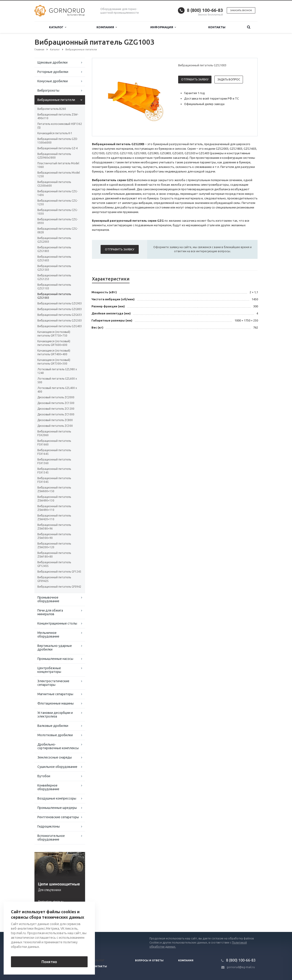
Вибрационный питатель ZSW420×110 (54, 517)
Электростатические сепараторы (53, 683)
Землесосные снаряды (55, 757)
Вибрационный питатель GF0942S (54, 579)
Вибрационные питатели (56, 100)
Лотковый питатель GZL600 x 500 (57, 380)
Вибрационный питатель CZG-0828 (58, 230)
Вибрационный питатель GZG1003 (54, 296)
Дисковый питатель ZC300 (55, 426)
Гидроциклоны (49, 826)
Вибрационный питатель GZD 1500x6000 (57, 141)
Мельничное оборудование (48, 635)
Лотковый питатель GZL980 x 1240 (57, 371)
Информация (163, 27)
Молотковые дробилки (55, 735)
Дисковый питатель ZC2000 (56, 397)
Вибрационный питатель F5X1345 (54, 471)
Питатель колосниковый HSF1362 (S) (60, 126)
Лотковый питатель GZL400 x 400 (57, 390)
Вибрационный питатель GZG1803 (54, 249)
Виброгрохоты (48, 90)
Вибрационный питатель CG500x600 (54, 184)
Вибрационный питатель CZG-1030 (58, 212)
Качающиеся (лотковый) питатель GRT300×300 (54, 362)
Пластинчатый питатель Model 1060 (58, 165)
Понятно (49, 962)
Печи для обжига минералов (50, 612)
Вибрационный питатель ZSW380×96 (54, 527)
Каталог (58, 27)
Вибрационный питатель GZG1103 (54, 287)
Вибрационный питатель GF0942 (59, 587)
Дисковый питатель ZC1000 (56, 414)
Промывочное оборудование (48, 599)
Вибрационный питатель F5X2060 (54, 433)
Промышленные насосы (55, 659)
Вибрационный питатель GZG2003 (54, 240)
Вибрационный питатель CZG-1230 (58, 202)
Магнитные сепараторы (55, 694)
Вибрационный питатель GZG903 (60, 303)
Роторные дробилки (53, 72)
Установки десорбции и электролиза (55, 715)
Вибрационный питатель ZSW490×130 (54, 499)
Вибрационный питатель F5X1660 (54, 443)
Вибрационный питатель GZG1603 (54, 259)
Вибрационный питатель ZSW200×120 (54, 545)
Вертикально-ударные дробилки (55, 648)
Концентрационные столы (57, 623)
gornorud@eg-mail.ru (241, 967)
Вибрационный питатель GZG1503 (54, 268)
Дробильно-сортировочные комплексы (58, 746)
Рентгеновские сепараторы (58, 817)
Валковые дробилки (53, 726)
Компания (107, 27)
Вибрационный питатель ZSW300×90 (54, 536)
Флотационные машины (56, 703)
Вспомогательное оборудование (51, 838)
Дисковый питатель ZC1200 (56, 409)
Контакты (217, 27)
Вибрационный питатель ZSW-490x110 (58, 116)
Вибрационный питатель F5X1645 (54, 452)
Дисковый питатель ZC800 (55, 420)
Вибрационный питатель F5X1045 (54, 480)
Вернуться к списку (49, 917)
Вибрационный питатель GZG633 (60, 315)
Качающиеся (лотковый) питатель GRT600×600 (54, 343)
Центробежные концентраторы (49, 670)
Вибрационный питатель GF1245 (59, 572)
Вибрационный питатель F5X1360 (54, 461)
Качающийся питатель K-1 (55, 133)
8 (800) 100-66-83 (205, 10)
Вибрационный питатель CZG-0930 (58, 221)
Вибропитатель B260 (52, 109)
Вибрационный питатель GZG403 (60, 326)
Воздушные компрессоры (57, 798)
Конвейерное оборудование (48, 787)
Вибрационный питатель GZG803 (60, 309)
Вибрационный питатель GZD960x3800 (54, 156)
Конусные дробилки (53, 81)
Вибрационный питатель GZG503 (60, 320)
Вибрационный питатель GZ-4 (57, 148)
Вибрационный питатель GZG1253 (54, 277)
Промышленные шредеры (57, 808)
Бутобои (44, 776)
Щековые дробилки (52, 62)
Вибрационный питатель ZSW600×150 (54, 489)
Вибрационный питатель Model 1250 (59, 174)
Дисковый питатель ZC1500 (56, 403)
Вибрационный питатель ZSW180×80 (54, 555)
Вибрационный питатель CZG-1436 (58, 193)
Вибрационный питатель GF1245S (54, 564)
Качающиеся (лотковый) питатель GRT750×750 (54, 334)
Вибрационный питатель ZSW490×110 (54, 508)
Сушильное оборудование (57, 767)
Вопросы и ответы (149, 960)
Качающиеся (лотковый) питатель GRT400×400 (54, 352)
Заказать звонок (241, 10)
